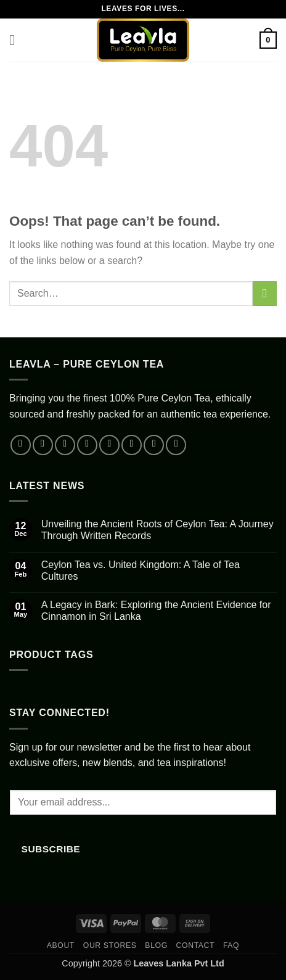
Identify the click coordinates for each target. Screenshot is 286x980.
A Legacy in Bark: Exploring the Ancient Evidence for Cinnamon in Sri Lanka (156, 611)
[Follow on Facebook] (21, 445)
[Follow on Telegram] (176, 445)
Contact (196, 945)
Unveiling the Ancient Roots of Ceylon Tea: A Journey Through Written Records (157, 530)
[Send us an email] (109, 445)
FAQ (231, 945)
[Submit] (265, 293)
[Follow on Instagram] (43, 445)
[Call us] (132, 445)
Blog (156, 945)
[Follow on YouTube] (154, 445)
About (61, 945)
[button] (17, 40)
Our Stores (110, 945)
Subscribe (51, 849)
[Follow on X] (87, 445)
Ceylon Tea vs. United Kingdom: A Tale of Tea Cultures (141, 570)
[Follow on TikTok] (65, 445)
